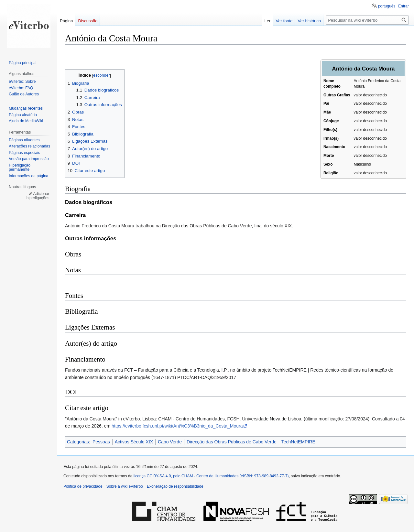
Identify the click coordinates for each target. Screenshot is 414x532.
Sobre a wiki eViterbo (125, 486)
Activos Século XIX (134, 442)
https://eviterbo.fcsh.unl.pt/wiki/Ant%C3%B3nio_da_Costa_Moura (177, 426)
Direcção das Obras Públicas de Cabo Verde (232, 442)
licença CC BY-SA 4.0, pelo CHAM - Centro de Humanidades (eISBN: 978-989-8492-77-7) (211, 476)
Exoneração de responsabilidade (175, 486)
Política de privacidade (83, 486)
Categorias (78, 442)
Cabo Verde (170, 442)
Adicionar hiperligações (38, 196)
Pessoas (101, 442)
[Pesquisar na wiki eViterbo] (367, 20)
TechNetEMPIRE (298, 442)
